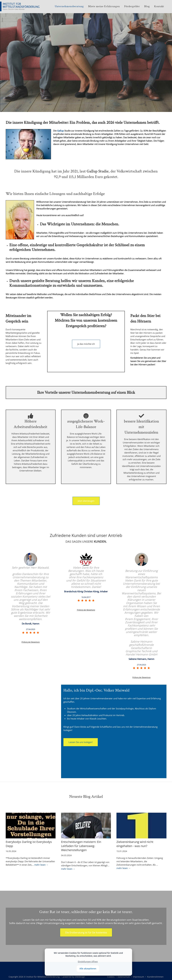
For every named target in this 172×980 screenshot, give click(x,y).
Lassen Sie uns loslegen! (81, 742)
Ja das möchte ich (86, 344)
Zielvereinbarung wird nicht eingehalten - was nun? (135, 844)
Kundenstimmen (155, 977)
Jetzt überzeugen (86, 501)
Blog (147, 6)
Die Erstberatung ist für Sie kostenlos (86, 932)
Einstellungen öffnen (88, 962)
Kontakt (159, 6)
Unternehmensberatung (69, 6)
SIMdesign (80, 977)
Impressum (139, 977)
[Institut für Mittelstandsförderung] (16, 6)
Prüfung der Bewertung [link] (30, 642)
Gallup (60, 131)
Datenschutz (124, 977)
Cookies (111, 977)
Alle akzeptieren (88, 969)
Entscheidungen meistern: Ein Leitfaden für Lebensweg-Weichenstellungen (81, 846)
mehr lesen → (41, 865)
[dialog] (88, 962)
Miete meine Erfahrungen (104, 6)
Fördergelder (132, 6)
